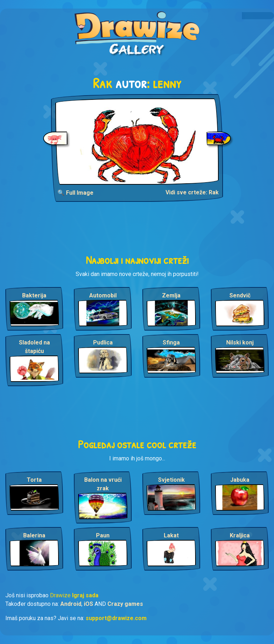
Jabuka (240, 480)
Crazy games (125, 604)
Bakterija (34, 295)
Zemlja (171, 295)
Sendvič (240, 295)
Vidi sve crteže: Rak (192, 192)
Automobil (103, 295)
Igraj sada (85, 595)
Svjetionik (171, 480)
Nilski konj (240, 343)
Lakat (171, 535)
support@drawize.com (116, 618)
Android (71, 604)
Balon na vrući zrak (103, 484)
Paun (103, 535)
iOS (88, 604)
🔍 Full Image (75, 193)
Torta (34, 480)
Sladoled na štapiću (34, 347)
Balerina (34, 535)
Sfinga (171, 343)
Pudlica (103, 343)
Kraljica (240, 535)
